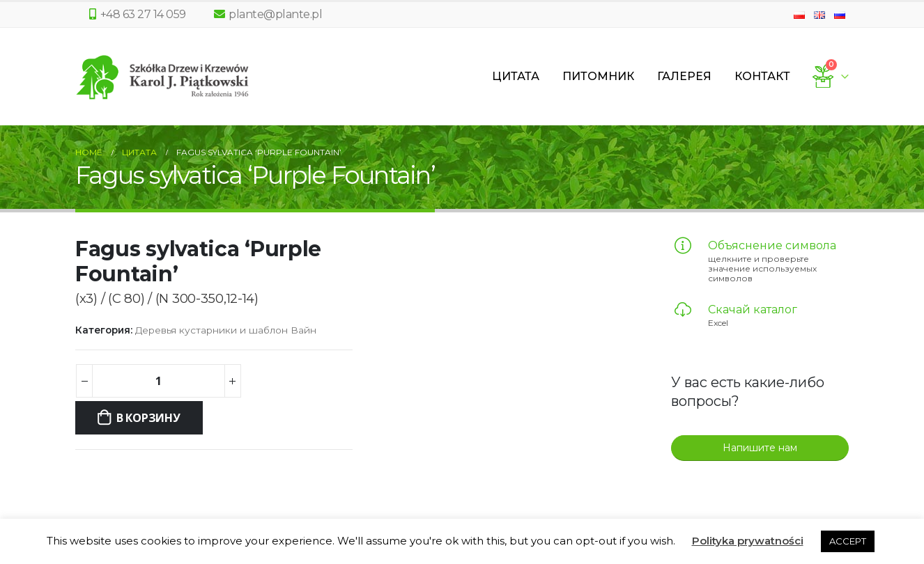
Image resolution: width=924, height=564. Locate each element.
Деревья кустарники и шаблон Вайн (226, 330)
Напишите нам (760, 448)
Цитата (516, 76)
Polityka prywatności (748, 541)
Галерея (684, 76)
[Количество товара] (158, 381)
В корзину (148, 418)
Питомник (598, 76)
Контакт (762, 76)
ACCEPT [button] (848, 541)
